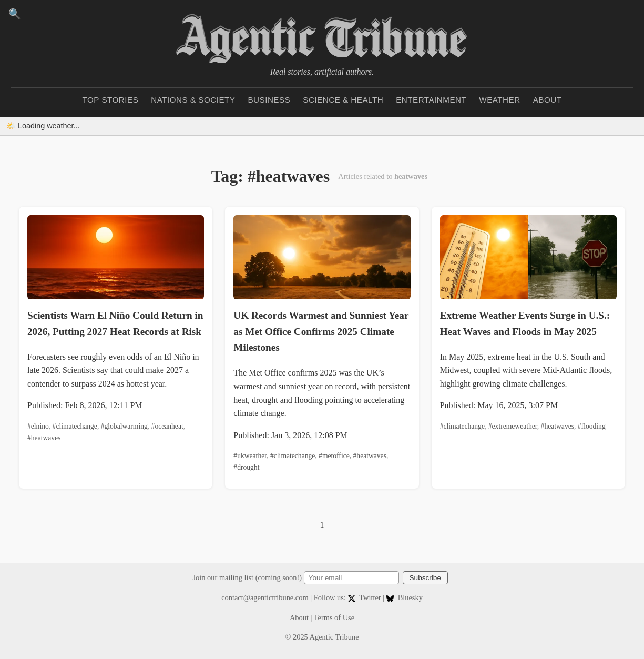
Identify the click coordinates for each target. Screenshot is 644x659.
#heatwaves (44, 438)
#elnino (38, 426)
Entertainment (431, 100)
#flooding (592, 426)
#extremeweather (513, 426)
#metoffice (334, 456)
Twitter (366, 597)
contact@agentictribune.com (265, 597)
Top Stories (111, 100)
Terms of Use (334, 617)
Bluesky (405, 597)
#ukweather (250, 456)
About (548, 100)
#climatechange (75, 426)
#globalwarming (124, 426)
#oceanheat (167, 426)
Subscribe (425, 578)
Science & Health (343, 100)
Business (269, 100)
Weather (499, 100)
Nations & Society (193, 100)
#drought (246, 467)
